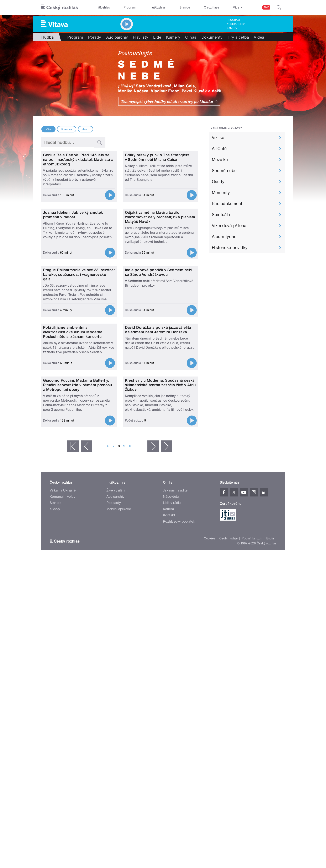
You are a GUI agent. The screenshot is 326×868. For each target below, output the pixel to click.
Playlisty (141, 37)
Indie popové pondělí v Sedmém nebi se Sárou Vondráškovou (159, 398)
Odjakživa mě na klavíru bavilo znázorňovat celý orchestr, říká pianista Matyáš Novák (160, 301)
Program (130, 7)
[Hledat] (279, 7)
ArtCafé (219, 149)
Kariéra (168, 719)
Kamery (232, 28)
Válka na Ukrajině (63, 700)
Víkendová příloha (229, 226)
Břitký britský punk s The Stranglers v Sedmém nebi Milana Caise (157, 199)
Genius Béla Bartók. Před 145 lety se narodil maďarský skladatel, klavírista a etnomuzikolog (78, 201)
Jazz (86, 129)
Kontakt (169, 725)
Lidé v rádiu (172, 713)
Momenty (221, 193)
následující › (153, 656)
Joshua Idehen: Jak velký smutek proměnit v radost (73, 299)
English (271, 748)
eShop (55, 719)
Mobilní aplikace (119, 719)
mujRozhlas (158, 7)
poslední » (167, 656)
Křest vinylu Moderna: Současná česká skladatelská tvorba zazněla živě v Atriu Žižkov (160, 595)
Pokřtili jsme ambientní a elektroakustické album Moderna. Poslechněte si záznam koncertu (73, 500)
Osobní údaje (229, 748)
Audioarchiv (236, 24)
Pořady (95, 37)
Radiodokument (227, 204)
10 (130, 656)
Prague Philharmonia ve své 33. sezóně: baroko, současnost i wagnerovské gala (79, 400)
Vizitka (218, 138)
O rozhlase (212, 7)
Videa (259, 37)
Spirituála (221, 215)
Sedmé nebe (224, 171)
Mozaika (220, 160)
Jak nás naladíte (175, 700)
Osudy (218, 182)
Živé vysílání (116, 700)
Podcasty (114, 713)
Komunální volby (62, 707)
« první (73, 656)
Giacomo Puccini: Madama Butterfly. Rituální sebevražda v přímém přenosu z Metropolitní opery (77, 595)
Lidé (157, 37)
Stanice (185, 7)
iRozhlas (104, 7)
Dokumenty (212, 37)
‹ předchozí (86, 656)
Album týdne (224, 237)
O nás (191, 37)
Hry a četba (238, 37)
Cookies (210, 748)
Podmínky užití (252, 748)
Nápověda (171, 707)
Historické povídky (230, 248)
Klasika (67, 129)
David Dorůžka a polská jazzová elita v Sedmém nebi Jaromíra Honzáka (158, 498)
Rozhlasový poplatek (179, 732)
